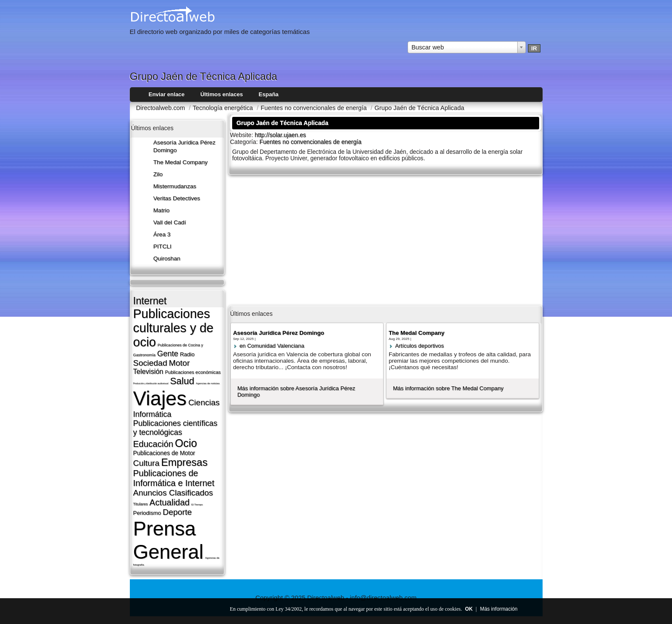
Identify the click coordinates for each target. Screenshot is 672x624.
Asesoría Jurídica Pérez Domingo (279, 333)
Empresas (184, 462)
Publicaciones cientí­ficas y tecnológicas (175, 428)
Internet (150, 301)
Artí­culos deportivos (420, 346)
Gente (167, 354)
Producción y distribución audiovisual (151, 383)
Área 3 (162, 234)
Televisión (148, 372)
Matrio (162, 210)
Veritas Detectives (177, 198)
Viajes (160, 398)
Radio (187, 354)
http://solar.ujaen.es (281, 135)
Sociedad (150, 363)
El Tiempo (197, 505)
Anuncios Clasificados (173, 493)
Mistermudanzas (175, 186)
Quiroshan (167, 258)
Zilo (158, 174)
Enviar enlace (167, 94)
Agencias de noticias (208, 383)
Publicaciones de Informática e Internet (174, 478)
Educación (153, 444)
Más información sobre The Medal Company (448, 388)
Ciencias (204, 402)
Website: (242, 135)
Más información (499, 609)
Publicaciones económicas (193, 372)
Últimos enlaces (222, 94)
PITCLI (163, 246)
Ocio (186, 443)
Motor (180, 363)
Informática (152, 414)
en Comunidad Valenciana (272, 346)
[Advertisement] (386, 239)
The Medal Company (181, 162)
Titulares (141, 504)
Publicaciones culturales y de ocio (173, 328)
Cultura (146, 463)
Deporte (177, 512)
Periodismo (147, 513)
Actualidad (170, 502)
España (269, 94)
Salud (182, 381)
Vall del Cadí (170, 222)
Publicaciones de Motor (164, 453)
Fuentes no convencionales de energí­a (311, 142)
